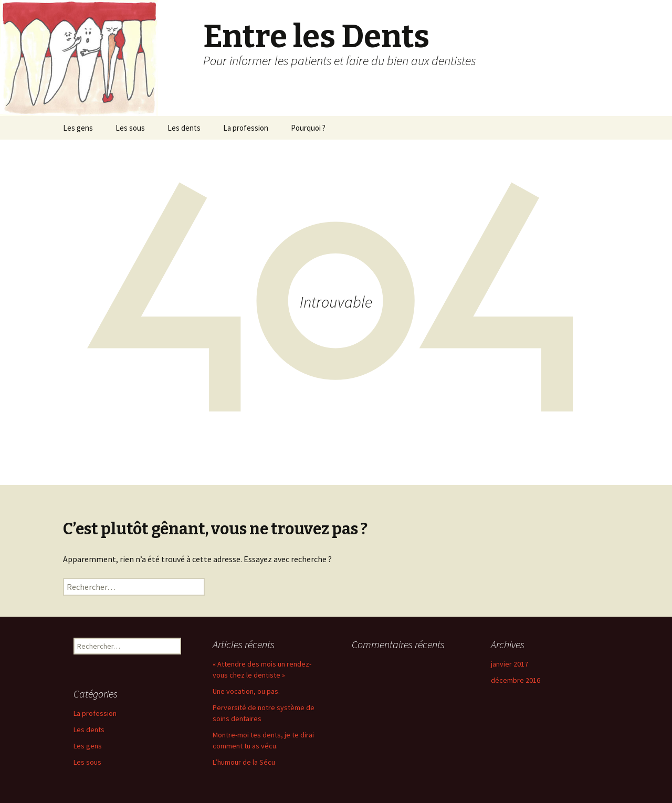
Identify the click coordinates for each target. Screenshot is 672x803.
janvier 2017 (510, 664)
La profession (246, 128)
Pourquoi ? (308, 128)
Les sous (130, 128)
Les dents (184, 128)
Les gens (78, 128)
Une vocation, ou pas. (246, 691)
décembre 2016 (516, 680)
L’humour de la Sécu (244, 762)
